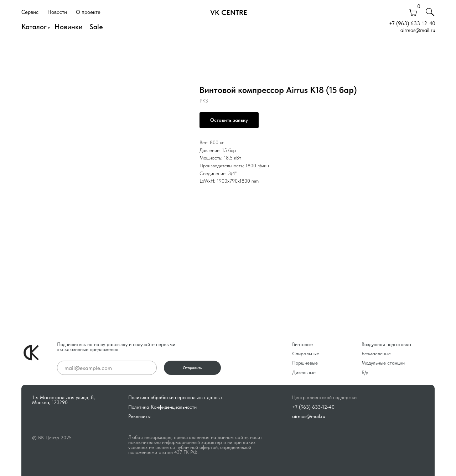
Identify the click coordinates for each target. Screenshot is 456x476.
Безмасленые (376, 354)
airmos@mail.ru (418, 30)
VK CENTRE (229, 12)
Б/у (365, 372)
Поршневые (305, 363)
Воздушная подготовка (386, 344)
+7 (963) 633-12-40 (412, 23)
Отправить (192, 368)
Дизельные (304, 372)
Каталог (34, 27)
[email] (107, 368)
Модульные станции (383, 363)
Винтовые (302, 344)
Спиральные (306, 354)
